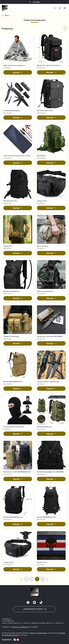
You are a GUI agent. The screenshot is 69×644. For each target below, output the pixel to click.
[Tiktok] (41, 603)
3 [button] (37, 579)
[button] (55, 8)
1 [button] (27, 579)
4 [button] (43, 579)
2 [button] (32, 579)
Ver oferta (36, 2)
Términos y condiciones (20, 627)
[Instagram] (34, 603)
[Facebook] (28, 603)
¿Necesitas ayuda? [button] (34, 609)
